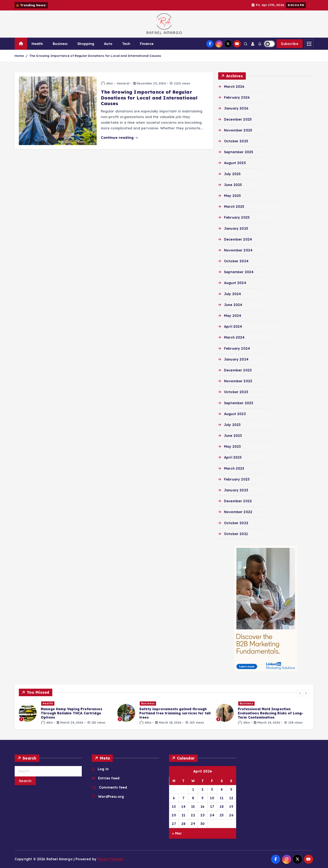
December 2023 (238, 370)
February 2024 (237, 348)
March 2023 (234, 468)
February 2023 (237, 479)
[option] (66, 713)
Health (37, 44)
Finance (147, 44)
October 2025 (236, 141)
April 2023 (233, 457)
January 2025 (236, 228)
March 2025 (234, 206)
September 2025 (239, 152)
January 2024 (236, 359)
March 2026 (234, 87)
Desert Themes (110, 859)
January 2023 (236, 490)
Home (19, 56)
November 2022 (238, 512)
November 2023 (238, 381)
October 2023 (236, 392)
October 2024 (236, 261)
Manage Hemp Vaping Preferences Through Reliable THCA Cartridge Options (72, 713)
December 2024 (238, 239)
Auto (108, 44)
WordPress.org (111, 797)
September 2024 (239, 272)
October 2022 (236, 523)
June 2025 (233, 185)
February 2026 (237, 97)
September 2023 (239, 403)
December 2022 (238, 501)
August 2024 (235, 283)
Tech (126, 44)
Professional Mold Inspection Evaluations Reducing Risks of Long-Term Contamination (271, 713)
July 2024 (233, 294)
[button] (300, 693)
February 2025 (237, 217)
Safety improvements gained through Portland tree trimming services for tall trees (175, 713)
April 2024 (233, 326)
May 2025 (232, 196)
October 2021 (236, 534)
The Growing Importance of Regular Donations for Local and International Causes (95, 56)
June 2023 (233, 436)
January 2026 (236, 108)
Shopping (86, 44)
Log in (103, 769)
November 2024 (238, 250)
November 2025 (238, 130)
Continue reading (119, 137)
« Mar (177, 833)
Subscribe (290, 44)
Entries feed (109, 778)
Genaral (123, 83)
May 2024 (233, 316)
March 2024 (234, 337)
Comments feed (113, 787)
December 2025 (238, 119)
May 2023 (232, 446)
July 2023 (232, 425)
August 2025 (235, 163)
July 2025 (232, 174)
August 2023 (235, 414)
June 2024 (233, 305)
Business (60, 44)
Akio (107, 83)
